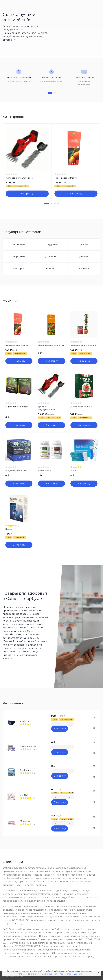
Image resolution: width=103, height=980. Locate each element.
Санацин (25, 795)
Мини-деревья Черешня (83, 345)
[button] (50, 93)
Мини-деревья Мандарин (51, 345)
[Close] (98, 973)
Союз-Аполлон (28, 746)
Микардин (25, 821)
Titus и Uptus (44, 471)
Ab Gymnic (26, 721)
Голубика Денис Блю (16, 471)
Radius (9, 529)
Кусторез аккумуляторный (20, 178)
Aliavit (73, 471)
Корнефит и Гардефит (17, 406)
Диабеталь (26, 770)
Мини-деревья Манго (66, 178)
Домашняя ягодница (81, 406)
